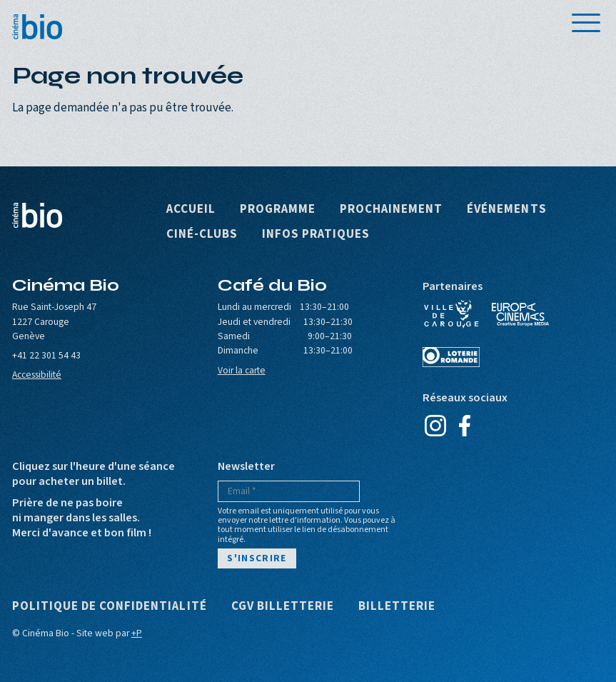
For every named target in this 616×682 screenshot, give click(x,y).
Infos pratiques (316, 235)
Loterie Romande (451, 357)
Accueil (191, 210)
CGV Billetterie (283, 607)
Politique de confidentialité (110, 607)
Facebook (464, 426)
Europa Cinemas (520, 314)
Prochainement (391, 210)
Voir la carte (242, 370)
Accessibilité (37, 375)
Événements (506, 210)
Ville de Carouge (451, 314)
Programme (278, 210)
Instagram (435, 426)
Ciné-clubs (202, 235)
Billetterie (397, 607)
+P (137, 633)
